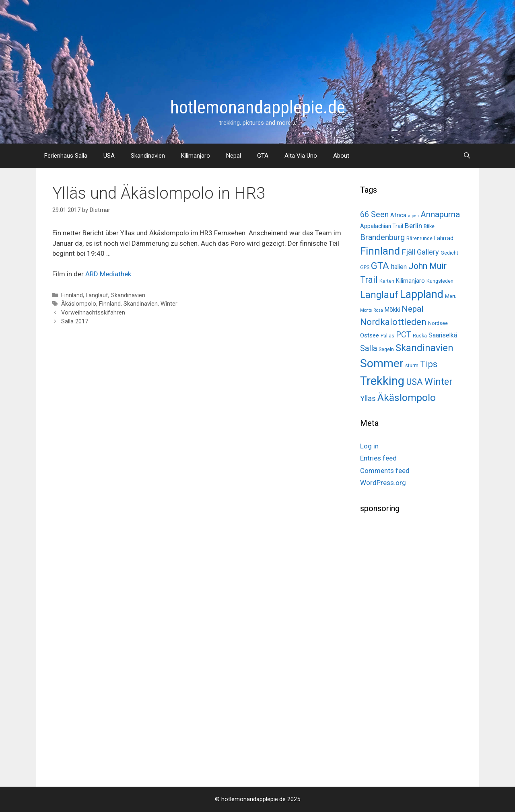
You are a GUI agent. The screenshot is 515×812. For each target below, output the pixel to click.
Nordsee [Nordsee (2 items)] (438, 323)
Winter (169, 304)
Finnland (72, 295)
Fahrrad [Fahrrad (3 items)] (444, 238)
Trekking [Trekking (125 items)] (382, 381)
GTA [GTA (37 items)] (380, 266)
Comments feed (385, 471)
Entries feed (378, 458)
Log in (369, 446)
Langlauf (97, 295)
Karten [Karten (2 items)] (387, 281)
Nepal (234, 156)
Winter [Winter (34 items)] (439, 382)
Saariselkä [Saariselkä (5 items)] (443, 335)
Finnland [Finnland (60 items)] (380, 251)
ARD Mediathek (108, 274)
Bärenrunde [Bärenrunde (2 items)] (419, 238)
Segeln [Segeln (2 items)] (386, 349)
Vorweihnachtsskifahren (93, 313)
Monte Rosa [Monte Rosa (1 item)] (372, 310)
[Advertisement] (420, 647)
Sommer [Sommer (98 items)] (382, 363)
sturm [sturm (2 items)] (412, 365)
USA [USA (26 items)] (414, 382)
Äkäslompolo (79, 304)
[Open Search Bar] (467, 156)
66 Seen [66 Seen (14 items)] (374, 215)
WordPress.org (383, 483)
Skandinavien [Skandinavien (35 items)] (424, 348)
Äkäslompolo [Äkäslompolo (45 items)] (407, 398)
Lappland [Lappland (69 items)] (422, 294)
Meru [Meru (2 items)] (451, 296)
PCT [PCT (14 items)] (404, 335)
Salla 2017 (75, 322)
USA (109, 156)
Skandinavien (148, 156)
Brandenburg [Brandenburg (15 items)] (382, 237)
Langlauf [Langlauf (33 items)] (379, 295)
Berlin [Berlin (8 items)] (413, 226)
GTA (263, 156)
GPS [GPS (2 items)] (365, 267)
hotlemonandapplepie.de (258, 107)
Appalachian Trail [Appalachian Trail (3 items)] (382, 226)
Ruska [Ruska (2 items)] (420, 336)
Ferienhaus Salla (66, 156)
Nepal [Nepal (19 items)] (412, 309)
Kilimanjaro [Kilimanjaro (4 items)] (410, 281)
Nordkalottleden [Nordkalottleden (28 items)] (393, 322)
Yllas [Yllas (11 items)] (368, 399)
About (341, 156)
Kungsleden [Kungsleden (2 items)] (440, 281)
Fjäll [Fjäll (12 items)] (408, 252)
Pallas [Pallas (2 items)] (387, 336)
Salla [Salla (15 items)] (369, 348)
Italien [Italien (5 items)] (399, 267)
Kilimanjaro (196, 156)
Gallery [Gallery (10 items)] (428, 252)
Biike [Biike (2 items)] (429, 226)
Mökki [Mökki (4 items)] (392, 310)
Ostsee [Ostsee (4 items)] (370, 335)
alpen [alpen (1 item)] (413, 216)
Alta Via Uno (301, 156)
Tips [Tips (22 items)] (429, 364)
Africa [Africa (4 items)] (398, 215)
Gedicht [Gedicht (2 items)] (449, 253)
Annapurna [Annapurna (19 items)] (440, 214)
